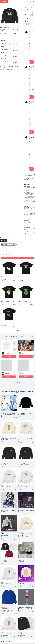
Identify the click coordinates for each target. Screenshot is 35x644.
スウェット (27, 10)
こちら (10, 34)
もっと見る (18, 383)
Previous (2, 16)
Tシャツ (3, 277)
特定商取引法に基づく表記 (29, 228)
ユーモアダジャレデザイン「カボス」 (25, 302)
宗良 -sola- (7, 353)
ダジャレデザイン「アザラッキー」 (8, 278)
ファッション (28, 8)
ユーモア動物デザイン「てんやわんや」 (9, 324)
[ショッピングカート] (31, 1)
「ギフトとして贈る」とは (29, 179)
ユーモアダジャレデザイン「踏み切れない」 (26, 279)
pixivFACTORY (27, 213)
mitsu (23, 353)
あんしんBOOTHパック (28, 200)
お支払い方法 (28, 223)
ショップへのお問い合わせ (29, 233)
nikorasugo (9, 254)
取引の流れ (28, 220)
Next (17, 16)
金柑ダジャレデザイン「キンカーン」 (8, 302)
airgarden (7, 373)
